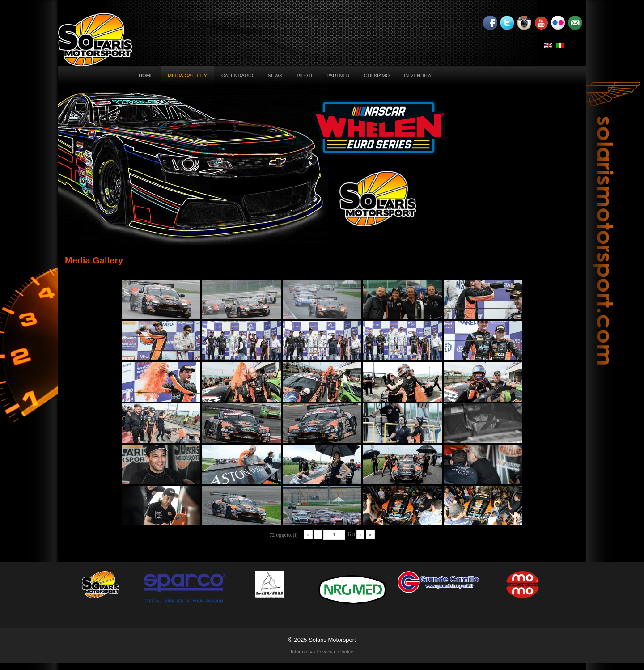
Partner (338, 76)
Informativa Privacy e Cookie (322, 652)
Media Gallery (187, 76)
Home (146, 76)
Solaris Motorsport (332, 640)
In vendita (417, 76)
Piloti (304, 76)
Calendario (237, 76)
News (275, 76)
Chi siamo (377, 76)
